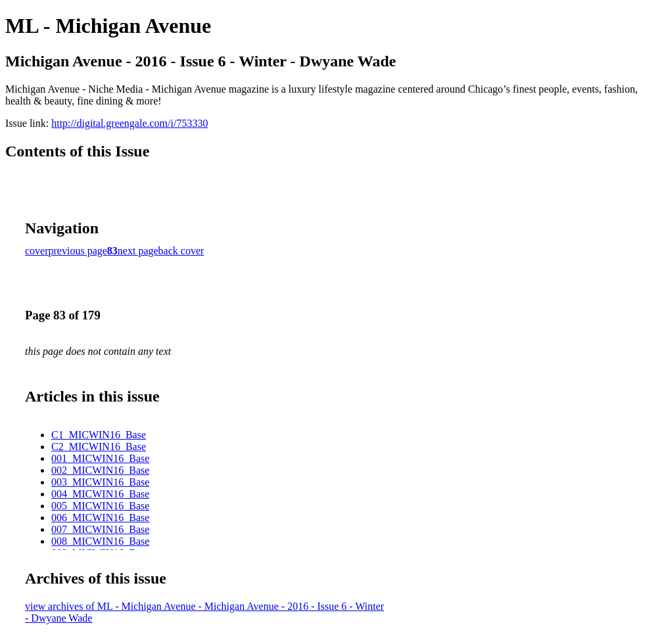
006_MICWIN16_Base (100, 517)
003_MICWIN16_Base (100, 482)
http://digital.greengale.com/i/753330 (129, 123)
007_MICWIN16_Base (100, 529)
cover (37, 251)
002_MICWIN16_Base (100, 470)
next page (138, 251)
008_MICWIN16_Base (100, 541)
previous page (78, 251)
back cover (181, 251)
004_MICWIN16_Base (100, 494)
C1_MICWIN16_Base (99, 435)
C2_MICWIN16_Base (99, 447)
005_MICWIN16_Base (100, 506)
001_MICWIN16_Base (100, 458)
